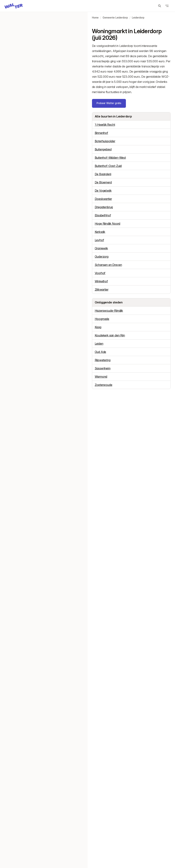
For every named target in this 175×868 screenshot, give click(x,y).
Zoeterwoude (104, 385)
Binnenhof (101, 133)
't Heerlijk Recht (105, 125)
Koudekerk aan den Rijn (110, 335)
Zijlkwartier (102, 290)
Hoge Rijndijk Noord (108, 224)
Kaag (98, 327)
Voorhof (100, 273)
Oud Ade (101, 352)
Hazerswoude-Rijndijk (109, 311)
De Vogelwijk (103, 191)
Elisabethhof (103, 215)
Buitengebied (103, 149)
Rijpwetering (103, 360)
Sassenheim (103, 368)
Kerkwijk (100, 232)
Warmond (101, 377)
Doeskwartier (103, 199)
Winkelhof (101, 281)
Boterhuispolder (105, 141)
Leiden (99, 344)
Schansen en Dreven (108, 265)
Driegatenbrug (104, 207)
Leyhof (99, 240)
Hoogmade (102, 319)
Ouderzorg (102, 257)
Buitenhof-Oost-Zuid (108, 166)
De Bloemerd (103, 182)
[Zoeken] (160, 6)
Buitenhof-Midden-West (110, 158)
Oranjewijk (101, 248)
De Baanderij (103, 174)
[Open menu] (167, 6)
